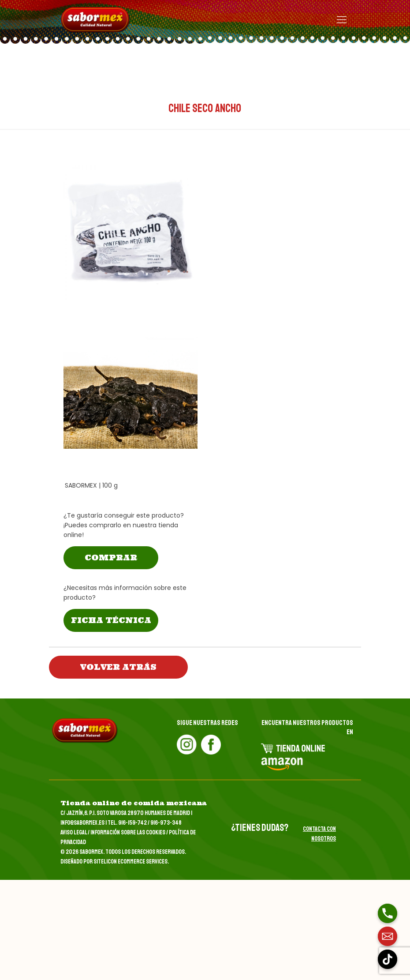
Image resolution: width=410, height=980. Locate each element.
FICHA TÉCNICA (111, 620)
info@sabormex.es (82, 823)
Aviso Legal (74, 832)
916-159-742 (132, 823)
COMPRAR (111, 558)
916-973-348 (166, 823)
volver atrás (118, 667)
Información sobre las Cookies (128, 832)
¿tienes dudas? (260, 828)
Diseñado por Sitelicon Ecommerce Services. (115, 862)
